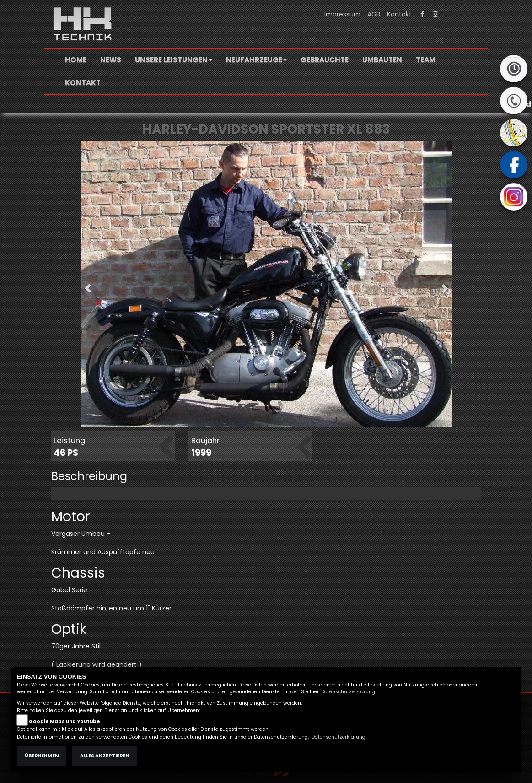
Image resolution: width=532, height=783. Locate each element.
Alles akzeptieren (105, 756)
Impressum (342, 14)
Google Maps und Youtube (64, 721)
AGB (374, 14)
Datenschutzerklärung (348, 692)
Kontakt (399, 14)
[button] (174, 60)
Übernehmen (42, 756)
